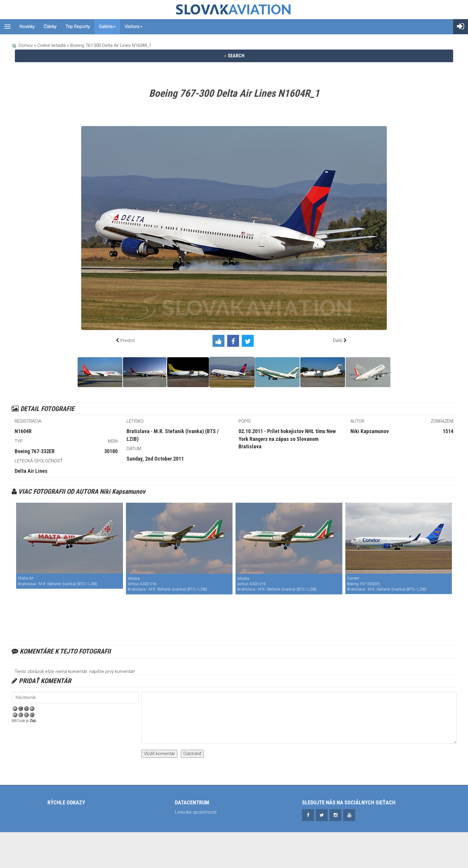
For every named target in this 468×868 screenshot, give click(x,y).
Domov (26, 45)
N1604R (23, 431)
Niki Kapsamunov (370, 431)
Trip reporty (78, 27)
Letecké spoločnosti (196, 812)
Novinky (27, 27)
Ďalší (338, 341)
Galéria (107, 27)
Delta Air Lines (31, 471)
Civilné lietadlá (51, 45)
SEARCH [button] (234, 56)
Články (50, 27)
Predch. (128, 341)
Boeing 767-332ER (35, 451)
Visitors (133, 27)
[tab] (234, 56)
